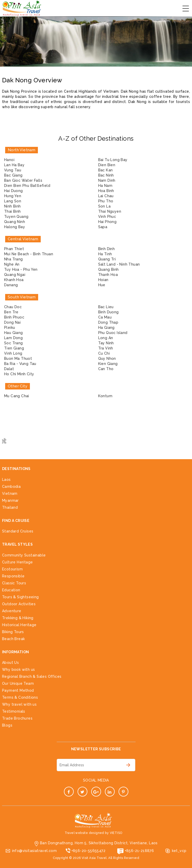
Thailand (10, 507)
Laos (6, 480)
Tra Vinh (106, 348)
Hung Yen (13, 196)
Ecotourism (12, 569)
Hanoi (9, 160)
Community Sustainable (24, 555)
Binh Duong (108, 312)
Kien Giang (108, 364)
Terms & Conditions (20, 697)
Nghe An (12, 264)
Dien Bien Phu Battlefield (27, 186)
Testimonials (14, 711)
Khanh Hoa (14, 280)
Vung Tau (13, 170)
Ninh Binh (12, 206)
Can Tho (106, 369)
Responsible (13, 576)
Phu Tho (106, 201)
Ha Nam (105, 186)
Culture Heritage (17, 562)
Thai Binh (12, 211)
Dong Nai (12, 322)
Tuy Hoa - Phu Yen (21, 269)
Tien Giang (14, 348)
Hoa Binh (106, 191)
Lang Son (13, 201)
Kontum (105, 396)
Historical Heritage (19, 625)
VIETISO (116, 833)
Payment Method (18, 690)
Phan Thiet (14, 249)
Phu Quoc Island (113, 333)
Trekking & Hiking (18, 618)
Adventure (12, 611)
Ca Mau (105, 317)
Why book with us (18, 670)
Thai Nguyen (110, 211)
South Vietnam (22, 297)
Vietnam (10, 493)
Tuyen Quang (16, 217)
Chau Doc (13, 307)
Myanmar (10, 500)
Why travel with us (19, 704)
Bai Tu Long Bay (113, 160)
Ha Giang (106, 328)
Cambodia (11, 487)
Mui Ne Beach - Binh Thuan (29, 254)
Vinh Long (13, 353)
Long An (106, 338)
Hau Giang (14, 333)
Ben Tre (11, 312)
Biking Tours (13, 632)
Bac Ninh (106, 175)
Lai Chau (106, 196)
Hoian (103, 280)
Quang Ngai (15, 275)
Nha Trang (14, 259)
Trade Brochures (17, 718)
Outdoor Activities (19, 604)
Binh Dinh (107, 249)
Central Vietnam (23, 239)
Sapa (103, 227)
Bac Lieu (106, 307)
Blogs (7, 725)
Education (11, 590)
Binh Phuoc (14, 317)
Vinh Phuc (107, 217)
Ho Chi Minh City (19, 374)
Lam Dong (13, 338)
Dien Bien (107, 165)
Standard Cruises (18, 531)
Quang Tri (107, 259)
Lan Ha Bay (14, 165)
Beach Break (13, 639)
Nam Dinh (107, 180)
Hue (102, 285)
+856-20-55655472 (88, 851)
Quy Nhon (107, 359)
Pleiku (10, 328)
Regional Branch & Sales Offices (32, 676)
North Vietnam (22, 150)
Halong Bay (15, 227)
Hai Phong (107, 222)
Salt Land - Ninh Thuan (119, 264)
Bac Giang (13, 175)
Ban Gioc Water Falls (23, 180)
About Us (10, 663)
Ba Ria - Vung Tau (20, 364)
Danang (11, 285)
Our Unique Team (18, 683)
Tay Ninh (106, 343)
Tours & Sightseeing (20, 597)
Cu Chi (104, 353)
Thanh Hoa (108, 275)
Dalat (9, 369)
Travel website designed (84, 833)
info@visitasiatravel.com (35, 851)
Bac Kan (106, 170)
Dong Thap (108, 322)
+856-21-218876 (139, 851)
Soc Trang (14, 343)
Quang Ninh (15, 222)
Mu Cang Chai (17, 396)
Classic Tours (14, 583)
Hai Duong (14, 191)
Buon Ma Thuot (18, 359)
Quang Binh (108, 269)
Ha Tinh (105, 254)
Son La (104, 206)
